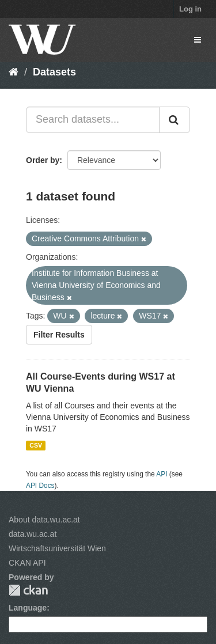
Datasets (54, 72)
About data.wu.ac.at (44, 520)
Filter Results (59, 335)
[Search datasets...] (93, 120)
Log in (190, 9)
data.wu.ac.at (33, 534)
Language (28, 608)
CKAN (28, 590)
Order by (43, 160)
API (162, 474)
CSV (36, 445)
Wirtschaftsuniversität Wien (57, 548)
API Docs (40, 486)
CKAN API (27, 563)
